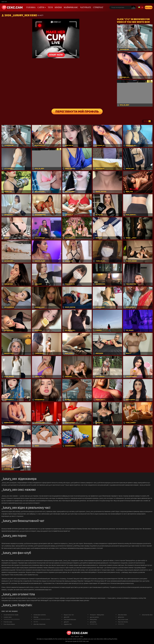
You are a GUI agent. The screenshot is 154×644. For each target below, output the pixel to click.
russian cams (8, 617)
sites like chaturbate (39, 624)
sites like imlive (122, 615)
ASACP (77, 637)
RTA (72, 637)
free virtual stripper (9, 624)
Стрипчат (98, 7)
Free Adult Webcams (70, 619)
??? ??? (36, 622)
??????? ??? (93, 624)
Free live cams (8, 622)
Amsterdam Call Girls (40, 615)
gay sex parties (94, 617)
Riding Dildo (93, 619)
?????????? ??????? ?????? (42, 619)
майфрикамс (71, 7)
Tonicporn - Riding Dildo (97, 615)
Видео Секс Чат (69, 615)
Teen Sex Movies (123, 622)
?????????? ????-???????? (12, 619)
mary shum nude (123, 619)
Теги (50, 7)
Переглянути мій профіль (77, 111)
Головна (31, 7)
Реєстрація (149, 7)
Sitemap (36, 617)
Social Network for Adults (11, 615)
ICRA (81, 637)
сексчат (4, 2)
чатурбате (86, 7)
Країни (58, 7)
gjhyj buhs (121, 617)
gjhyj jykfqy (93, 622)
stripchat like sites (147, 615)
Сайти (41, 7)
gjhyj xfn (66, 622)
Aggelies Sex (68, 624)
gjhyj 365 (67, 617)
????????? (121, 624)
